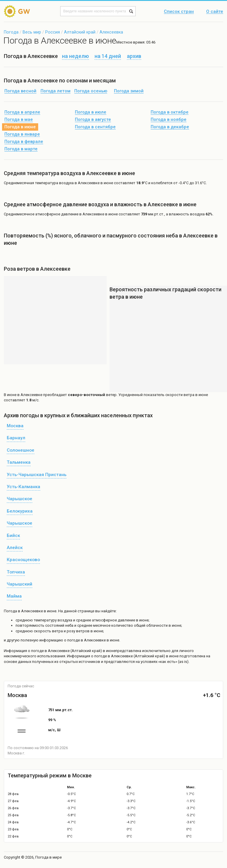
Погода (11, 32)
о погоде (36, 651)
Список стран (179, 12)
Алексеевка (111, 32)
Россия (53, 32)
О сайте (215, 12)
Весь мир (32, 32)
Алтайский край (80, 32)
